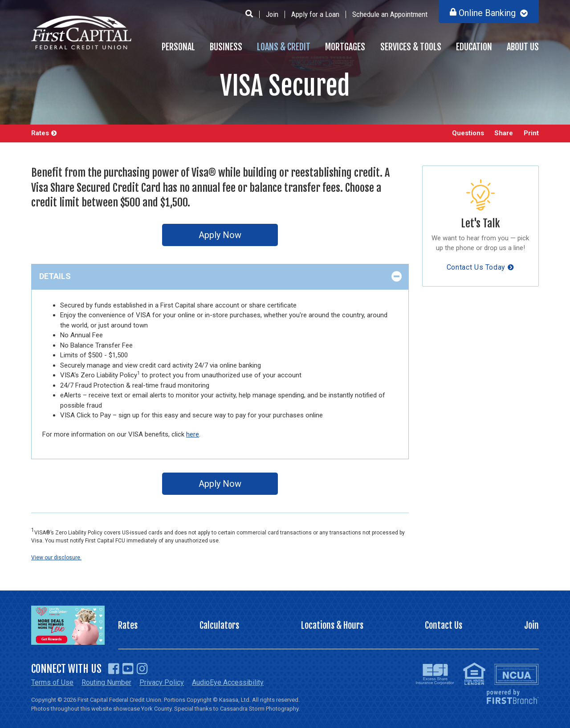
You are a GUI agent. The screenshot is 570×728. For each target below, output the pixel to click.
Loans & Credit (284, 47)
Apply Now (220, 235)
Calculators (219, 625)
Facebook (114, 669)
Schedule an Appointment (390, 14)
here (193, 434)
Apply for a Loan (315, 14)
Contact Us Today (476, 267)
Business (226, 47)
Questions (468, 133)
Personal (178, 47)
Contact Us (444, 625)
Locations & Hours (332, 625)
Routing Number (106, 682)
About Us (523, 47)
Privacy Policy (162, 682)
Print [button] (531, 133)
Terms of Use (52, 682)
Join (272, 14)
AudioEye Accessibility (228, 682)
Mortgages (345, 47)
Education (474, 47)
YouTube (128, 669)
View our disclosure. (56, 558)
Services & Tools (411, 47)
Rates (40, 133)
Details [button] (55, 276)
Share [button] (504, 133)
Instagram (142, 669)
